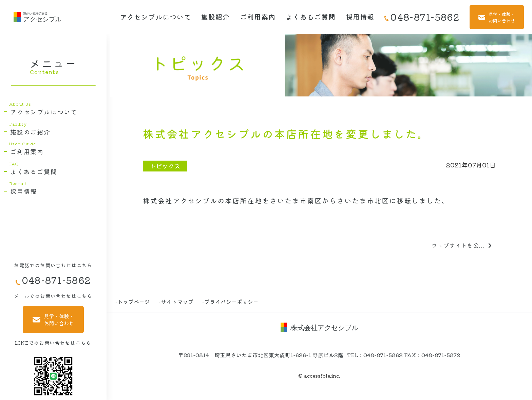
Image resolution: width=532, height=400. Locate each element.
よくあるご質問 (311, 17)
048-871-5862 (422, 17)
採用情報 (360, 17)
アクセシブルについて (155, 17)
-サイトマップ (176, 302)
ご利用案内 (258, 17)
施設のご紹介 (30, 132)
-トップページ (132, 302)
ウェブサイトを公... (462, 245)
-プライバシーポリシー (230, 302)
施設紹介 (215, 17)
